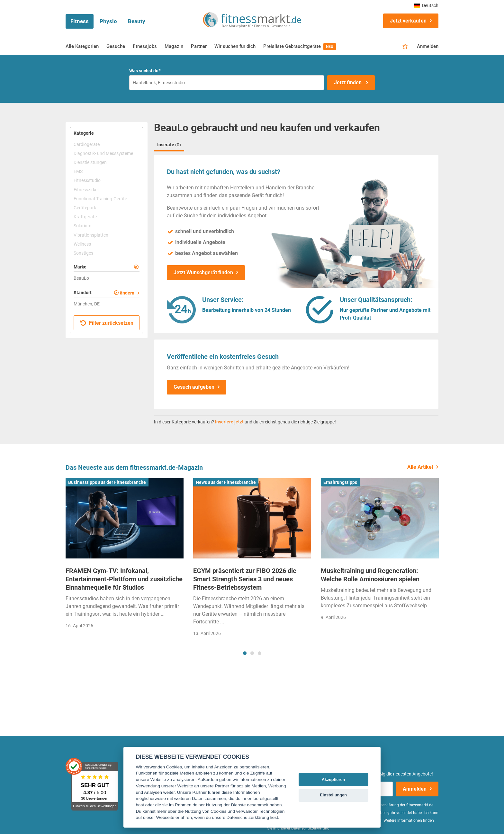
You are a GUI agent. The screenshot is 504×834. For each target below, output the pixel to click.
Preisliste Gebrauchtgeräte (300, 47)
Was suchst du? (145, 71)
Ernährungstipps (340, 482)
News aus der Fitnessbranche (226, 482)
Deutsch (426, 5)
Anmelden (428, 46)
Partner (199, 46)
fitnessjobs (145, 46)
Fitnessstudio (87, 180)
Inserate (169, 145)
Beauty (137, 21)
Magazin (174, 46)
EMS (78, 171)
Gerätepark (85, 208)
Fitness (80, 21)
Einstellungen (333, 795)
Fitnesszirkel (86, 190)
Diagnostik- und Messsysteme (103, 153)
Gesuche (116, 46)
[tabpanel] (125, 555)
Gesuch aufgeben (194, 387)
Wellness (82, 244)
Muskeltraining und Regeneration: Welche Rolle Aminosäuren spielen (370, 575)
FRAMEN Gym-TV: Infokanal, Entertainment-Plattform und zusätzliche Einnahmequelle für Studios (124, 579)
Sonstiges (83, 253)
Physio (108, 21)
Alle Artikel (420, 467)
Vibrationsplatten (91, 235)
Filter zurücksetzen (107, 323)
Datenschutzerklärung (310, 828)
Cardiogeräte (87, 144)
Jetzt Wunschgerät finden (203, 272)
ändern (127, 293)
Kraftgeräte (85, 217)
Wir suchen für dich (235, 46)
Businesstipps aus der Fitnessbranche (107, 482)
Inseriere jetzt (229, 422)
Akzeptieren (333, 780)
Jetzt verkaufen (408, 21)
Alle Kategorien (82, 46)
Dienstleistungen (90, 162)
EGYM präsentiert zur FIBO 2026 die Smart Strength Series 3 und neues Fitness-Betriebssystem (245, 579)
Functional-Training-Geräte (100, 199)
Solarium (82, 226)
